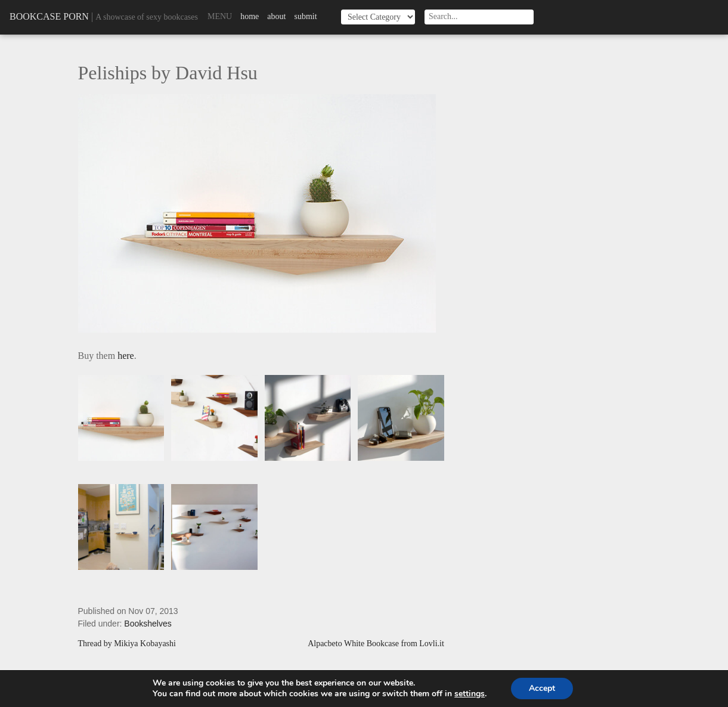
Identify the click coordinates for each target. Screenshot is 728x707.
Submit (305, 16)
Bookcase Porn (49, 16)
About (276, 16)
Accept (542, 688)
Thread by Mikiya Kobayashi (127, 644)
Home (250, 16)
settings (470, 694)
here (126, 356)
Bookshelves (148, 624)
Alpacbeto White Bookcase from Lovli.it (376, 644)
